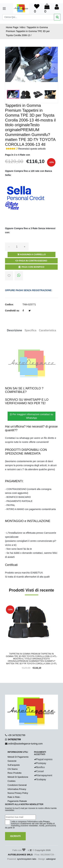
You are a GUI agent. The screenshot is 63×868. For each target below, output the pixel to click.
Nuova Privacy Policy (18, 793)
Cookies (12, 781)
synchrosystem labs (27, 859)
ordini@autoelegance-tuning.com (25, 744)
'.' (6, 606)
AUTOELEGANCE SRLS (20, 855)
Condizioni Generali (17, 785)
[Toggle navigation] (3, 9)
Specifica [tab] (30, 330)
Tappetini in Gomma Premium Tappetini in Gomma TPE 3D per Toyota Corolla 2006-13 (28, 31)
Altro (23, 27)
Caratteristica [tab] (47, 330)
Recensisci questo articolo (32, 149)
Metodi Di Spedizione (18, 777)
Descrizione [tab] (14, 330)
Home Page (12, 27)
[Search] (28, 17)
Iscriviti (15, 836)
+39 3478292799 (16, 735)
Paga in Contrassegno (31, 261)
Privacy (46, 822)
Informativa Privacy (17, 789)
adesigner (51, 859)
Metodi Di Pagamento (18, 757)
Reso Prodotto (15, 773)
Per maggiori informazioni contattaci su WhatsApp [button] (32, 416)
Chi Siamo (13, 769)
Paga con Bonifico (31, 267)
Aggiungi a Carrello (32, 254)
